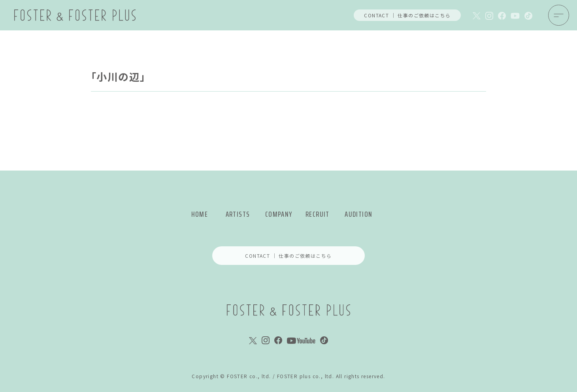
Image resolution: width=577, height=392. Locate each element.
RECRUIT (318, 214)
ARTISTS (238, 214)
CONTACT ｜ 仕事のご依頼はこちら (407, 15)
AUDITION (358, 214)
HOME (200, 214)
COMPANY (279, 214)
